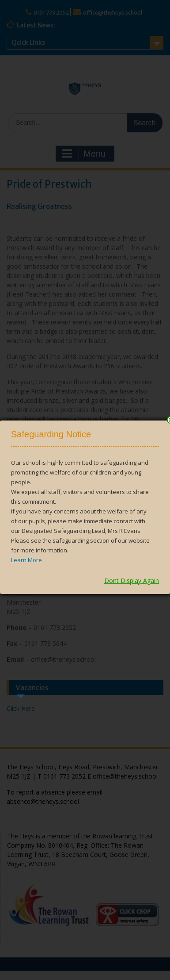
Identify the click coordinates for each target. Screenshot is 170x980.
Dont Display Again (132, 581)
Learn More (26, 560)
